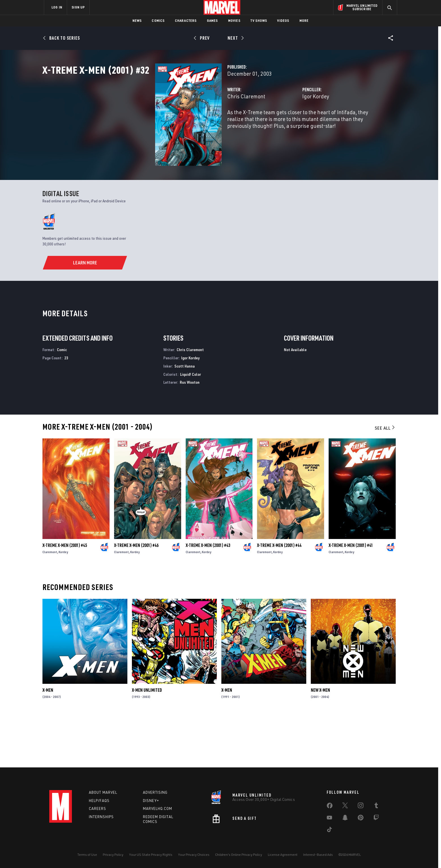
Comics (158, 21)
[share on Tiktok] (329, 831)
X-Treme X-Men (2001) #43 (208, 596)
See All (385, 478)
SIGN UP (78, 7)
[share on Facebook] (330, 807)
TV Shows (259, 21)
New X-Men (320, 740)
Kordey (63, 602)
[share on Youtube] (329, 819)
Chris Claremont (167, 121)
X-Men (48, 740)
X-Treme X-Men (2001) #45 (65, 596)
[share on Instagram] (361, 807)
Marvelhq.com (158, 809)
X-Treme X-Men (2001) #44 (279, 596)
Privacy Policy (113, 855)
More (304, 21)
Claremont (50, 602)
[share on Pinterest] (361, 819)
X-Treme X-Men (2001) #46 (136, 596)
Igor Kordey (276, 121)
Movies (234, 21)
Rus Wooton (190, 433)
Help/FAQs (99, 801)
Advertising (155, 792)
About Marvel (103, 792)
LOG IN (57, 7)
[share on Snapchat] (345, 819)
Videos (283, 21)
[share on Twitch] (376, 819)
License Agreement (283, 855)
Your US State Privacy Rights (151, 855)
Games (212, 21)
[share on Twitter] (345, 807)
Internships (101, 817)
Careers (98, 809)
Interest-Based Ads (318, 855)
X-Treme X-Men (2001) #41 (351, 596)
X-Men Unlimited (147, 740)
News (137, 21)
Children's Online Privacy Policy (239, 855)
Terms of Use (87, 855)
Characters (186, 21)
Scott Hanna (185, 416)
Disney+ (151, 801)
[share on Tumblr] (376, 807)
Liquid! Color (190, 424)
